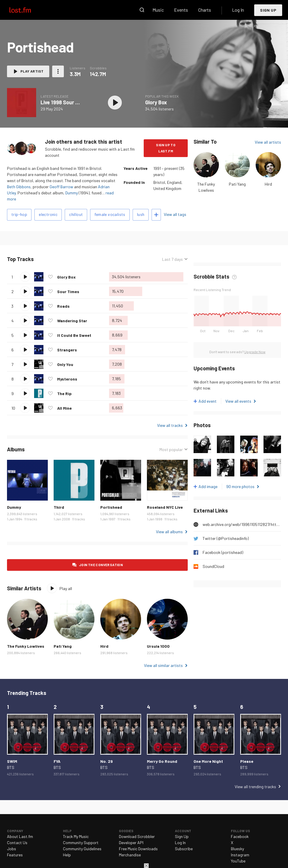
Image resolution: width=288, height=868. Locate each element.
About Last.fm (20, 836)
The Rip (64, 393)
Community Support (81, 843)
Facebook (240, 836)
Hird (268, 184)
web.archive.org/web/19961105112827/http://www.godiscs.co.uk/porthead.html (242, 524)
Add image (208, 486)
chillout (76, 214)
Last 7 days (172, 259)
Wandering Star (72, 321)
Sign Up (268, 10)
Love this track (50, 277)
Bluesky (237, 849)
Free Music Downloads (138, 849)
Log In (238, 10)
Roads (63, 306)
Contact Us (17, 843)
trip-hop (19, 214)
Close (146, 866)
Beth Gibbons (19, 187)
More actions (58, 71)
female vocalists (110, 214)
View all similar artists (163, 665)
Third (59, 507)
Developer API (131, 843)
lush (141, 214)
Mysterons (67, 379)
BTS (11, 767)
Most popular (171, 449)
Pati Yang (237, 184)
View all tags (175, 214)
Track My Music (76, 836)
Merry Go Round (162, 761)
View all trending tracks (255, 787)
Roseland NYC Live (165, 507)
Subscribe (184, 849)
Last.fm (27, 10)
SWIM (12, 761)
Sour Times (68, 292)
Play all (66, 588)
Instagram (240, 855)
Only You (65, 364)
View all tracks (170, 425)
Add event (208, 401)
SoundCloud (213, 566)
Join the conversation (101, 565)
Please (247, 761)
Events (181, 10)
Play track (25, 277)
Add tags (156, 215)
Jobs (12, 849)
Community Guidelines (82, 849)
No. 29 (107, 761)
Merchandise (130, 855)
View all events (238, 401)
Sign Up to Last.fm (166, 148)
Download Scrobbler (137, 836)
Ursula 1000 (158, 646)
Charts (205, 10)
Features (15, 855)
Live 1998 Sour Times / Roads (75, 102)
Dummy (72, 193)
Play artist (32, 71)
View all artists (268, 142)
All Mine (64, 408)
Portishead (111, 507)
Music (158, 10)
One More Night (208, 761)
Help (67, 855)
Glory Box (156, 102)
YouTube (238, 861)
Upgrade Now (255, 352)
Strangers (67, 350)
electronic (48, 214)
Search (142, 10)
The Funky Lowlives (26, 646)
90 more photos (240, 486)
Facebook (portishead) (223, 552)
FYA (57, 761)
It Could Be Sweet (74, 335)
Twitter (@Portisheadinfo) (226, 538)
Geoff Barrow (61, 187)
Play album (115, 103)
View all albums (169, 532)
